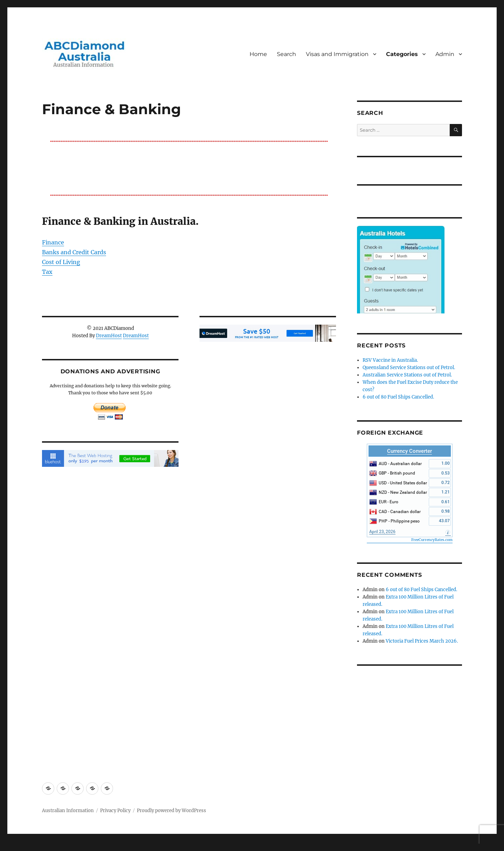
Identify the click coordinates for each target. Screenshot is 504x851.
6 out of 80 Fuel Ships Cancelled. (398, 397)
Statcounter (17, 846)
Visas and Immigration (337, 54)
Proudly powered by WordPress (171, 811)
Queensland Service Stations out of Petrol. (409, 368)
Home (258, 54)
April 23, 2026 (382, 532)
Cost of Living (61, 262)
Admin (445, 54)
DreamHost (109, 336)
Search (286, 54)
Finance (53, 242)
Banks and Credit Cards (74, 252)
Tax (47, 272)
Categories (402, 54)
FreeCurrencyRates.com (432, 540)
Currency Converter (409, 451)
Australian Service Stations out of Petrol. (407, 375)
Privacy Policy (115, 811)
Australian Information (68, 811)
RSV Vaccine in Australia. (390, 360)
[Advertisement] (190, 168)
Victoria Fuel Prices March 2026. (422, 641)
